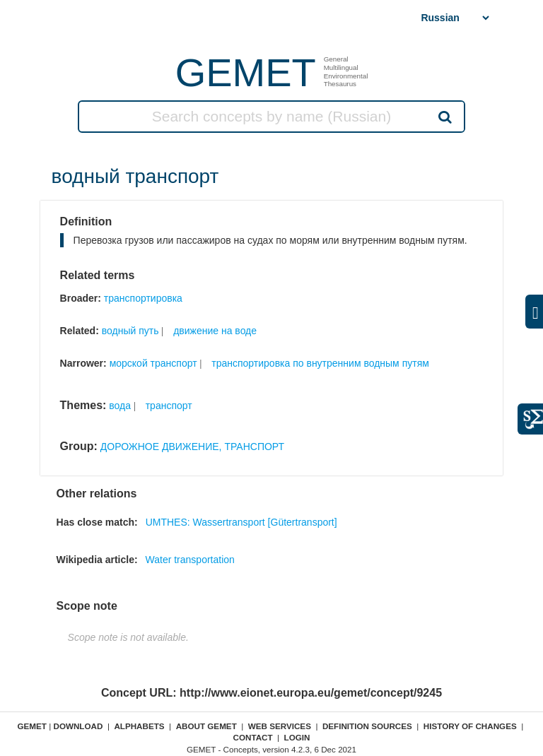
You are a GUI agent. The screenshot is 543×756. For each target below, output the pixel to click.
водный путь (130, 331)
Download (78, 726)
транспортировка (143, 298)
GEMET (246, 72)
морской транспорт (153, 363)
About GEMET (206, 726)
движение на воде (215, 331)
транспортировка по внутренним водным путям (320, 363)
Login (297, 737)
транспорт (169, 406)
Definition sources (367, 726)
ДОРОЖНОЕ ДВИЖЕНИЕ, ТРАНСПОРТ (192, 447)
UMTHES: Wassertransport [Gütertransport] (241, 522)
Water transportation (190, 560)
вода (120, 406)
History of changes (470, 726)
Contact (252, 737)
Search (444, 117)
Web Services (280, 726)
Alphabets (139, 726)
